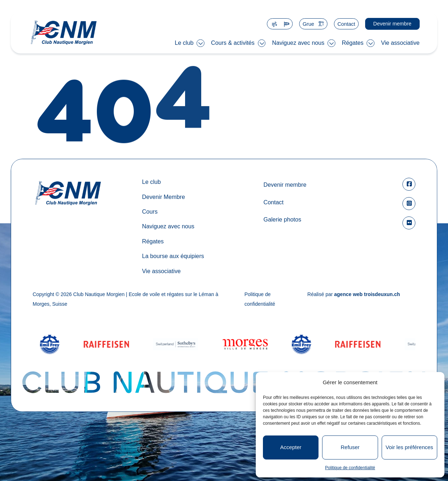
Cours (150, 211)
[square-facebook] (409, 184)
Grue (308, 24)
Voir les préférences (409, 447)
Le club (184, 43)
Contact (346, 24)
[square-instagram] (409, 204)
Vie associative (400, 43)
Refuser (350, 447)
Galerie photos (282, 219)
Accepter (291, 447)
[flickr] (409, 223)
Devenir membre (392, 24)
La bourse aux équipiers (173, 256)
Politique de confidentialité (350, 468)
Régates (353, 43)
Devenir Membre (164, 197)
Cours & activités (233, 43)
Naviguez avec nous (298, 43)
